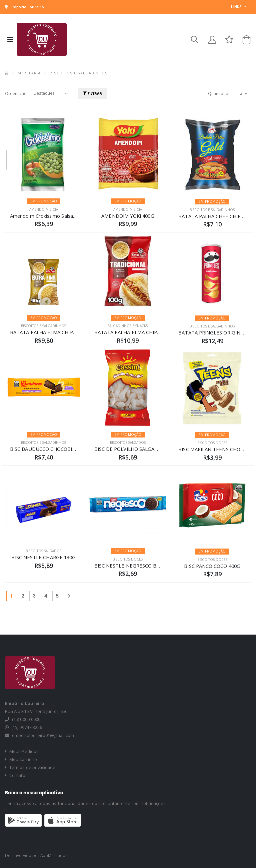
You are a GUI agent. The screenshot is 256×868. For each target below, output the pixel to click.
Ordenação (16, 94)
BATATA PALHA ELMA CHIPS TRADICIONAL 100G (152, 332)
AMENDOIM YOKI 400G (128, 216)
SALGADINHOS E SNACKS (128, 326)
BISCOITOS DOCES (212, 443)
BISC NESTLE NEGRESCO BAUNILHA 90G (142, 566)
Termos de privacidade (31, 768)
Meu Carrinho (21, 760)
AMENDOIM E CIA (44, 209)
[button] (193, 41)
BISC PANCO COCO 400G (212, 566)
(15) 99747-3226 (27, 728)
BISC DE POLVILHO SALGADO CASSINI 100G (146, 449)
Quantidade (219, 94)
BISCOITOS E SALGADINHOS (212, 210)
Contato (15, 776)
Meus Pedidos (22, 752)
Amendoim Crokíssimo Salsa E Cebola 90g (58, 216)
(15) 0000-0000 (26, 720)
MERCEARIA (29, 73)
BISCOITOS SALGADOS (128, 443)
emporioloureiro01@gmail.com (43, 736)
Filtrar (93, 93)
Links (236, 7)
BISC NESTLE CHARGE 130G (43, 558)
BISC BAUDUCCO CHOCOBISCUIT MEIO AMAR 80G (70, 449)
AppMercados (54, 855)
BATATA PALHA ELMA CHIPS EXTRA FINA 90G (64, 332)
